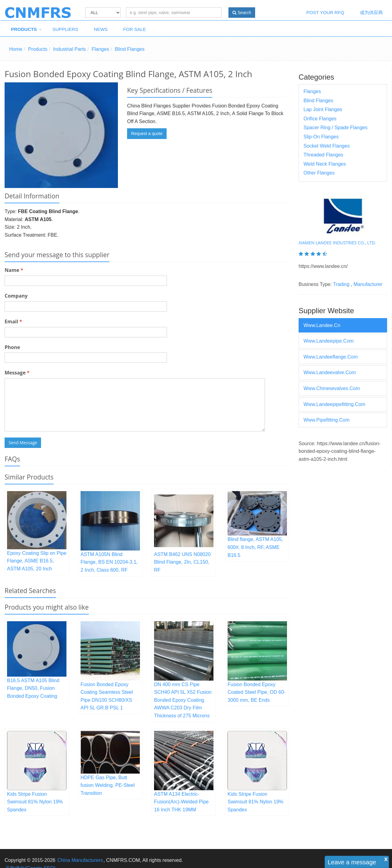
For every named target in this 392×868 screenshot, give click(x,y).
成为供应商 (371, 12)
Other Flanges (319, 173)
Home (16, 49)
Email (13, 321)
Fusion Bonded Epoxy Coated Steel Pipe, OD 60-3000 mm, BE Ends (256, 692)
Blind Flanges (130, 49)
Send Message (23, 443)
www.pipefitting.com (326, 420)
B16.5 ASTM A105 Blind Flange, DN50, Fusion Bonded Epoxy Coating (33, 688)
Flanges (100, 49)
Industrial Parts (70, 49)
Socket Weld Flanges (327, 146)
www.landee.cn (322, 325)
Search (242, 13)
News (101, 29)
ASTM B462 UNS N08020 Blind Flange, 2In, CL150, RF (182, 562)
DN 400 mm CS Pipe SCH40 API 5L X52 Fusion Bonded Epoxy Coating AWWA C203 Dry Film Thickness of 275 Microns (183, 700)
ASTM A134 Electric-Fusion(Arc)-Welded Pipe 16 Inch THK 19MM (181, 802)
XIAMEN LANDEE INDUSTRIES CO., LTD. (337, 243)
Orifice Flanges (320, 119)
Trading (341, 284)
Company (16, 296)
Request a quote (147, 133)
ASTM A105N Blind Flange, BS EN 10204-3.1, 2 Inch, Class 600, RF (109, 562)
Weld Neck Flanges (325, 164)
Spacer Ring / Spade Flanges (335, 128)
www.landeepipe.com (329, 341)
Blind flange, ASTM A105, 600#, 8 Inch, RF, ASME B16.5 (255, 547)
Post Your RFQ (325, 12)
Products (24, 29)
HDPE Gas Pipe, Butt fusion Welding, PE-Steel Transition (108, 785)
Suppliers (65, 29)
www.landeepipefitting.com (334, 404)
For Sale (134, 29)
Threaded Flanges (323, 155)
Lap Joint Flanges (323, 109)
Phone (12, 347)
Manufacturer (368, 284)
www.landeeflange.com (331, 357)
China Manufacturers (80, 860)
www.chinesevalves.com (332, 388)
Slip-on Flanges (321, 137)
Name (14, 270)
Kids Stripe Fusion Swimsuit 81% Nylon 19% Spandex (35, 802)
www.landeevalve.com (330, 372)
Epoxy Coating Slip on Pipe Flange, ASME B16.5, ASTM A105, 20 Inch (37, 561)
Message (17, 373)
